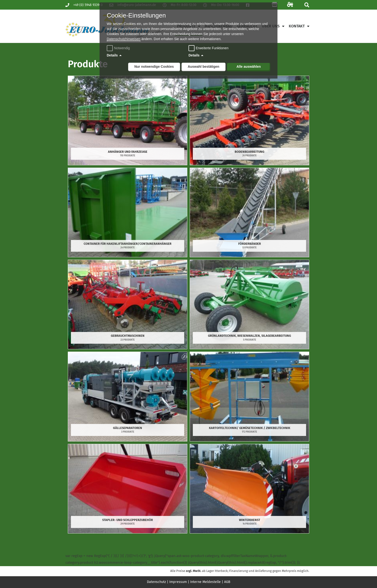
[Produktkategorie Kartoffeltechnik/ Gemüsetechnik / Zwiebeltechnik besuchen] (249, 396)
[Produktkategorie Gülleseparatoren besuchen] (128, 396)
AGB (229, 582)
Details (112, 55)
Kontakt (299, 26)
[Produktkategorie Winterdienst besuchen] (249, 489)
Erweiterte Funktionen (212, 48)
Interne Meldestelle (206, 582)
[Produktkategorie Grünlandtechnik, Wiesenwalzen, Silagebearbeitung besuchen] (249, 304)
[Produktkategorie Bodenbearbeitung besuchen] (249, 120)
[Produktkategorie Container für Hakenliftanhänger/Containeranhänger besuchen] (128, 212)
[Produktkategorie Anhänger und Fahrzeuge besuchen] (128, 120)
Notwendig (119, 48)
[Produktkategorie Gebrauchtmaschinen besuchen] (128, 304)
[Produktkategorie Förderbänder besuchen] (249, 212)
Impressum (178, 582)
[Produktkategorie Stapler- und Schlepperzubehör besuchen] (128, 489)
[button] (307, 5)
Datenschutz (156, 582)
